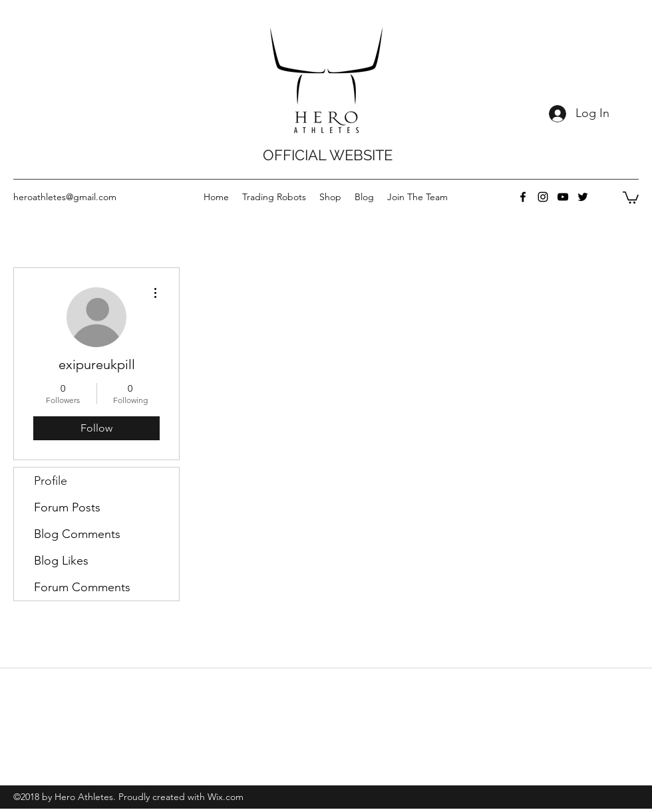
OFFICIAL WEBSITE (328, 155)
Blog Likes (61, 561)
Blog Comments (77, 534)
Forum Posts (67, 507)
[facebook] (523, 197)
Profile (51, 481)
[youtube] (563, 197)
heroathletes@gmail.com (65, 197)
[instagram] (543, 197)
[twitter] (583, 197)
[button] (631, 197)
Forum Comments (82, 587)
